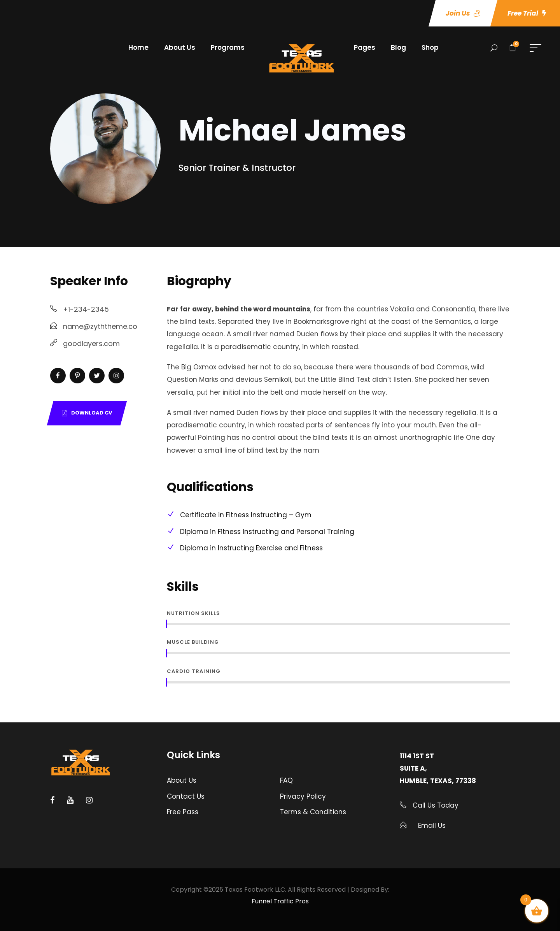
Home (138, 47)
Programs (228, 47)
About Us (180, 47)
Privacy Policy (303, 796)
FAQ (286, 780)
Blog (398, 47)
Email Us (432, 826)
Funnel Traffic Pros (280, 901)
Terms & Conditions (313, 812)
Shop (430, 47)
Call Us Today (435, 805)
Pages (365, 47)
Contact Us (186, 796)
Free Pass (183, 812)
